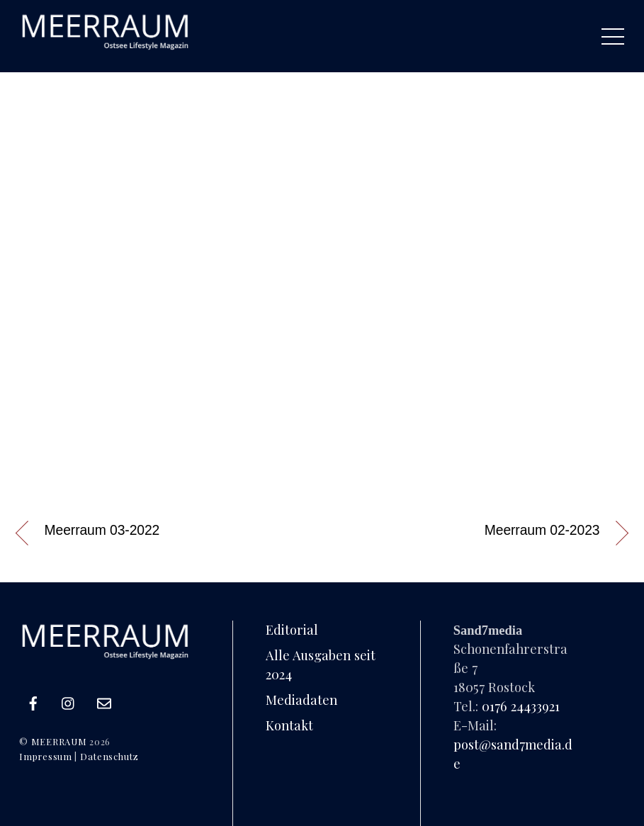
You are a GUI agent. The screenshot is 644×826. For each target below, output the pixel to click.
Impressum (45, 756)
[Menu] (613, 36)
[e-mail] (104, 700)
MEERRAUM (59, 741)
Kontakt (289, 725)
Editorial (292, 629)
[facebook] (33, 700)
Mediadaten (301, 700)
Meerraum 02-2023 (542, 530)
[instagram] (69, 700)
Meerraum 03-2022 (102, 530)
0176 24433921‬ (521, 706)
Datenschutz (109, 756)
